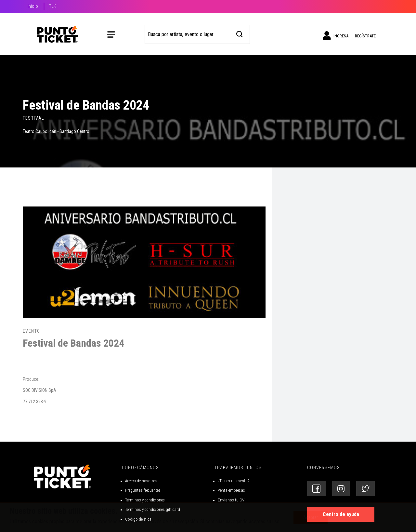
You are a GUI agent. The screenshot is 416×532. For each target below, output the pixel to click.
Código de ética (138, 519)
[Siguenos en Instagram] (341, 489)
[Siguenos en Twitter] (365, 489)
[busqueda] (240, 33)
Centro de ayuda (341, 514)
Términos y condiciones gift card (153, 509)
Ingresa (336, 36)
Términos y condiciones (145, 500)
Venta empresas (231, 490)
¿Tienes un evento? (234, 481)
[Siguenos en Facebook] (316, 489)
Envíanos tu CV (231, 500)
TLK (53, 6)
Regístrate (365, 36)
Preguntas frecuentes (143, 490)
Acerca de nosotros (141, 481)
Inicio (33, 6)
